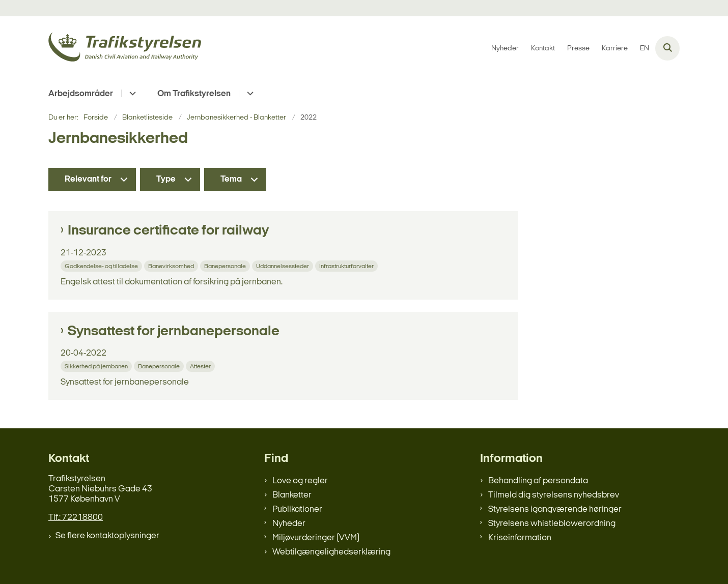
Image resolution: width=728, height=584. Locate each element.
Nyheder (289, 524)
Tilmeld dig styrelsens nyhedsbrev (554, 495)
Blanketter (292, 495)
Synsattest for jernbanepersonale (174, 332)
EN (645, 49)
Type (166, 179)
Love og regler (300, 481)
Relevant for (88, 179)
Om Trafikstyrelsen (194, 94)
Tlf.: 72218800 (76, 518)
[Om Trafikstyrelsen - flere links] (249, 93)
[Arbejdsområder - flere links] (131, 93)
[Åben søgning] (667, 48)
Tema (231, 179)
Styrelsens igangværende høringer (555, 509)
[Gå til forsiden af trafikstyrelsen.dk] (125, 49)
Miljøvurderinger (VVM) (316, 538)
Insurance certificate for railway (168, 231)
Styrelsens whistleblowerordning (552, 524)
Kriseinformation (520, 538)
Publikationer (297, 509)
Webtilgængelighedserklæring (331, 552)
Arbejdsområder (81, 94)
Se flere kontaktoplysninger (107, 536)
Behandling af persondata (538, 481)
